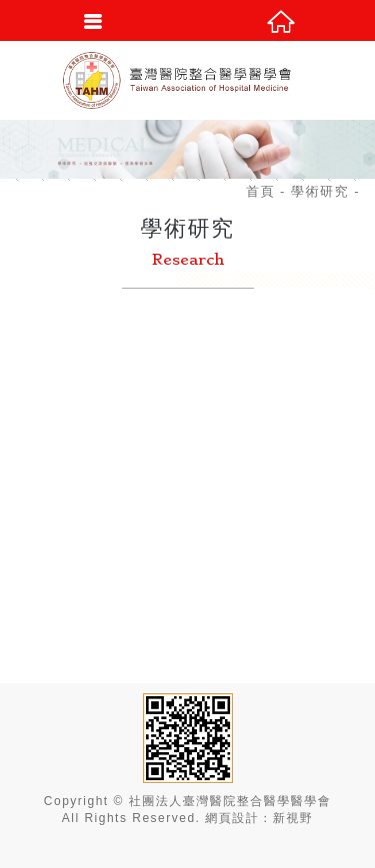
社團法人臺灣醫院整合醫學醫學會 (188, 80)
